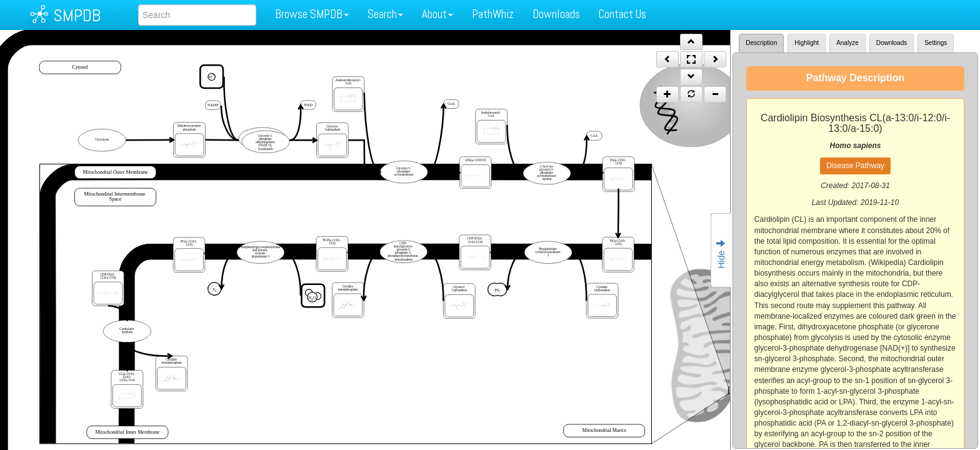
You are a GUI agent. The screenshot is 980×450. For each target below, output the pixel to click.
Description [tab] (761, 43)
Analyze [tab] (847, 43)
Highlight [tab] (807, 43)
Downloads (556, 14)
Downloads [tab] (892, 43)
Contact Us (622, 14)
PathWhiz (493, 14)
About (437, 14)
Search (385, 14)
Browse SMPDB (312, 14)
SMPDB (77, 15)
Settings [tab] (936, 43)
